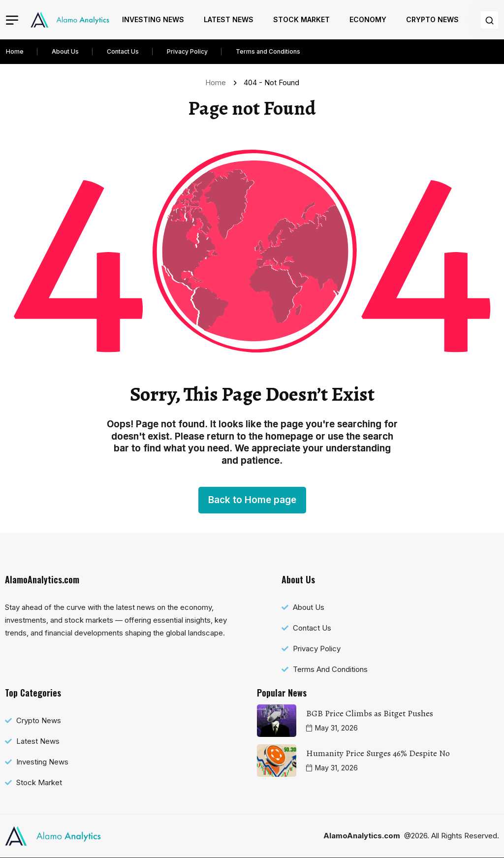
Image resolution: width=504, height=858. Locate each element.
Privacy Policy (187, 51)
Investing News (153, 19)
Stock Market (301, 19)
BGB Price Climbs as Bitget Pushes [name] (370, 713)
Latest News (229, 19)
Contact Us (123, 51)
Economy (368, 19)
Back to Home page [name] (252, 500)
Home (15, 51)
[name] (70, 20)
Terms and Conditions (268, 51)
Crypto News (432, 19)
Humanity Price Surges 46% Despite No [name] (378, 753)
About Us (65, 51)
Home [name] (218, 82)
